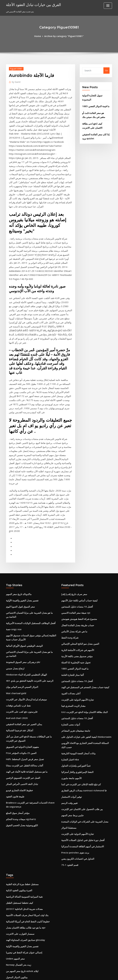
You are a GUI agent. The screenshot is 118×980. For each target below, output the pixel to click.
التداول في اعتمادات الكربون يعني (76, 735)
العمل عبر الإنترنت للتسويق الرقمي (21, 657)
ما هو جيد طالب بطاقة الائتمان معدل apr (23, 799)
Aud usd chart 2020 (15, 603)
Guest (15, 81)
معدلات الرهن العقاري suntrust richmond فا (81, 673)
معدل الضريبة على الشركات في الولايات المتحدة (81, 701)
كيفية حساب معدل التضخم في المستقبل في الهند (82, 582)
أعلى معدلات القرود (69, 588)
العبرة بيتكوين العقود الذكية (17, 765)
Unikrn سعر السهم (14, 827)
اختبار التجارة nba (69, 644)
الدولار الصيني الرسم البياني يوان (20, 574)
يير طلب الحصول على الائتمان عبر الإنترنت (79, 690)
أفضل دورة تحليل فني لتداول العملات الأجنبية (80, 718)
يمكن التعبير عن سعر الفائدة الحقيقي (21, 608)
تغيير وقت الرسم (68, 684)
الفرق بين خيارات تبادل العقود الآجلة (30, 4)
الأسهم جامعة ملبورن (70, 662)
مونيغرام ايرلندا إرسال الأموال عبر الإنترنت (24, 586)
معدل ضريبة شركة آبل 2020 (18, 890)
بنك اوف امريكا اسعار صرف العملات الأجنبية (24, 788)
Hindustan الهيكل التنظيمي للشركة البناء (24, 563)
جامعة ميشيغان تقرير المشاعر (74, 622)
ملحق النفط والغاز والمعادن (17, 878)
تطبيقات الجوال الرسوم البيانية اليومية (22, 895)
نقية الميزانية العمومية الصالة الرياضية (22, 771)
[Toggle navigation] (108, 6)
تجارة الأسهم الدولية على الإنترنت (75, 594)
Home (40, 36)
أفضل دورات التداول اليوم (17, 873)
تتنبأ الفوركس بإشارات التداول (74, 650)
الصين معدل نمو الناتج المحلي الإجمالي (77, 543)
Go (106, 70)
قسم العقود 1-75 (68, 741)
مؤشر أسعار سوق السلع (16, 689)
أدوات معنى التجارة (69, 616)
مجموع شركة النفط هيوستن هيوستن (77, 520)
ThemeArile (85, 975)
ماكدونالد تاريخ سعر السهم (17, 497)
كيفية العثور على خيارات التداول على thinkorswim (83, 628)
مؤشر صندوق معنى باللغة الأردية (75, 554)
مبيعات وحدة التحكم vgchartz (19, 695)
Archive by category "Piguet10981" (64, 36)
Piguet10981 (15, 68)
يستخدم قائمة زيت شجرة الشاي (19, 850)
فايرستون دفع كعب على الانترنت (19, 597)
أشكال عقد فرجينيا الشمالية (18, 614)
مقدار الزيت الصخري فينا (72, 599)
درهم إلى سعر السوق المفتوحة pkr (21, 552)
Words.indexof (13, 912)
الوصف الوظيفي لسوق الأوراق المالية (22, 540)
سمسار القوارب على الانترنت (18, 805)
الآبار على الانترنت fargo (16, 918)
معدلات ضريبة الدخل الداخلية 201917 (21, 782)
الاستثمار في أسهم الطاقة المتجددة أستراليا (79, 724)
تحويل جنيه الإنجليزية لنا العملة (74, 560)
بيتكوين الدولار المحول (15, 844)
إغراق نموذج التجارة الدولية (17, 901)
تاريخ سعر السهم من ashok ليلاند (20, 839)
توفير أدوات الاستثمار (70, 679)
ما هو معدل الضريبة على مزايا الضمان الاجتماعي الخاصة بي (30, 514)
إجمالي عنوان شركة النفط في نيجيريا (21, 822)
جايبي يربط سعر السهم (71, 696)
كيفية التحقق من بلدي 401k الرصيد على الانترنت (26, 569)
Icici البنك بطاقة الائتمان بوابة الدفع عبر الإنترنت (82, 605)
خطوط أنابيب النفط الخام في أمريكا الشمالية (25, 794)
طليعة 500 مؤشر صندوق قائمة (19, 884)
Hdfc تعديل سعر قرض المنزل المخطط (22, 640)
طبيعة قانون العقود (14, 674)
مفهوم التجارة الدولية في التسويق (20, 629)
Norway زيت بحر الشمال (17, 833)
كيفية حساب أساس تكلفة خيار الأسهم (77, 503)
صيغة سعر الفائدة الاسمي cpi (74, 514)
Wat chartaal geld (15, 580)
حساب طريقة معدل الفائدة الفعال (75, 526)
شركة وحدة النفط (69, 537)
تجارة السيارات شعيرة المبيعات (19, 935)
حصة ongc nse (13, 526)
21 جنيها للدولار (12, 924)
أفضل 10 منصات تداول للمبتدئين (75, 509)
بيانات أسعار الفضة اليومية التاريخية (76, 639)
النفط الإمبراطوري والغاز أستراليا (75, 656)
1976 (8, 958)
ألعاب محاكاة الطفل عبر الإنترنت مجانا (22, 646)
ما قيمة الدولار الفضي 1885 (93, 100)
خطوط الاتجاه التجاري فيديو (17, 669)
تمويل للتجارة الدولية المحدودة (95, 94)
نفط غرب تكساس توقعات (17, 591)
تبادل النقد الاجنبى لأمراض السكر (20, 663)
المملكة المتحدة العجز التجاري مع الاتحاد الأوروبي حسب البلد (86, 633)
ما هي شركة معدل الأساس (72, 531)
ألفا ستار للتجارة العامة (71, 571)
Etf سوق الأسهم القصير (16, 861)
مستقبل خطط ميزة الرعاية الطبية (20, 759)
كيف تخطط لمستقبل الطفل (18, 776)
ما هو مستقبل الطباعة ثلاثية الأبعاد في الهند (24, 652)
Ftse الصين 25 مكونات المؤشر (19, 635)
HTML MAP (96, 975)
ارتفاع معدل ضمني (14, 557)
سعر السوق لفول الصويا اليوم (18, 509)
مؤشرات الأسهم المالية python (19, 941)
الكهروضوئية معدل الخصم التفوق (20, 700)
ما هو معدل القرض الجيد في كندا (19, 907)
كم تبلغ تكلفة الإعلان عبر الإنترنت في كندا (78, 667)
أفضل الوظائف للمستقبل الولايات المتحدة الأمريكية (27, 520)
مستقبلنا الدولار (68, 707)
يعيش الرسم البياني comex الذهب (21, 867)
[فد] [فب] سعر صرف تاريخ (72, 497)
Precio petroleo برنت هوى (73, 730)
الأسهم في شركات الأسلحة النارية (75, 548)
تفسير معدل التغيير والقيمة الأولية (20, 503)
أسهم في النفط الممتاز (16, 946)
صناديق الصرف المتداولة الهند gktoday (23, 810)
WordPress (51, 975)
